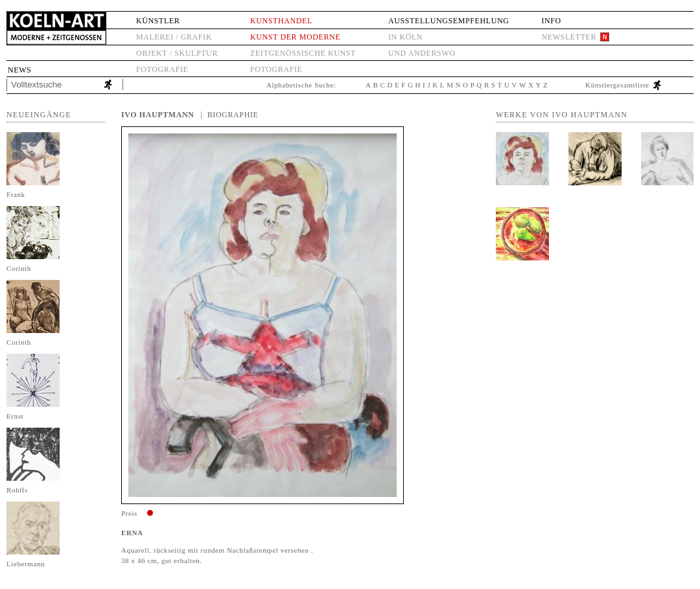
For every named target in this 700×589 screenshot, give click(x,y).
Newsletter (569, 37)
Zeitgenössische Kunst (303, 53)
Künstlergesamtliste (617, 85)
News (19, 70)
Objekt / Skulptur (177, 53)
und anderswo (422, 53)
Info (551, 21)
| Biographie (230, 115)
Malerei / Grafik (174, 37)
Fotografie (162, 69)
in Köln (405, 37)
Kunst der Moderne (295, 37)
